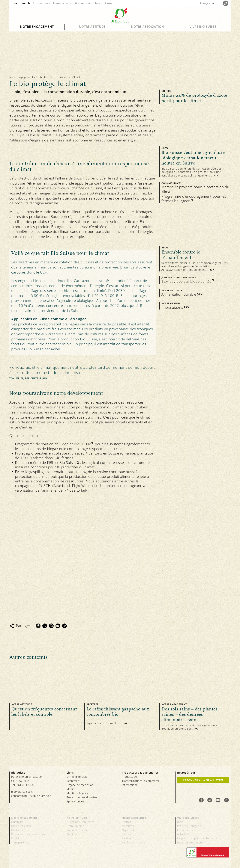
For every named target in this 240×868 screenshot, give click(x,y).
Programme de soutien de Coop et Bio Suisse (53, 444)
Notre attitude (92, 27)
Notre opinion (75, 826)
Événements (185, 830)
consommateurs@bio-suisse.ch (31, 796)
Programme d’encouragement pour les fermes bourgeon (194, 199)
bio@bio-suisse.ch (23, 792)
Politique (72, 834)
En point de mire (77, 830)
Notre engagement (37, 27)
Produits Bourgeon (189, 826)
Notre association (148, 27)
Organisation (130, 830)
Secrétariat (74, 781)
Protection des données (82, 797)
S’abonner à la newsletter (203, 780)
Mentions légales (77, 793)
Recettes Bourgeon (189, 842)
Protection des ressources (53, 77)
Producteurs (41, 3)
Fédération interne (134, 842)
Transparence (20, 842)
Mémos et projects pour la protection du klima (195, 189)
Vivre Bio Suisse (203, 27)
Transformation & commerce (72, 3)
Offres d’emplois (77, 777)
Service (126, 838)
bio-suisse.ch (21, 3)
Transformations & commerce (141, 781)
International (104, 3)
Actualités (183, 834)
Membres (128, 826)
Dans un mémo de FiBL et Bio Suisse (46, 463)
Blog (180, 822)
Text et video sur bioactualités (186, 281)
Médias (71, 789)
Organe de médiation (80, 785)
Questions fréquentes (81, 822)
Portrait (127, 822)
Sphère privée (75, 801)
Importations (172, 307)
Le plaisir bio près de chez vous (197, 838)
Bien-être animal (22, 826)
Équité (15, 838)
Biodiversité (19, 830)
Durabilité (17, 822)
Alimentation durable (179, 294)
